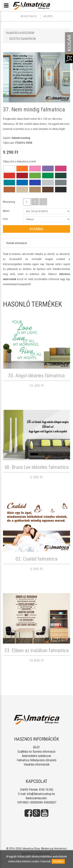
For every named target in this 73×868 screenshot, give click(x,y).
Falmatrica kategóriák (20, 33)
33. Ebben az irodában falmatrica (36, 650)
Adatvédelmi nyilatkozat (36, 756)
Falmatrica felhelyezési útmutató (37, 760)
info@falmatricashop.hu (41, 794)
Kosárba (36, 229)
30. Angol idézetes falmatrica (36, 376)
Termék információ (17, 243)
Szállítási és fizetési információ (36, 752)
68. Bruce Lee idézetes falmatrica (37, 467)
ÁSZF (36, 747)
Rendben (58, 861)
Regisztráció (29, 16)
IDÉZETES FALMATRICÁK (23, 39)
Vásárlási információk (37, 764)
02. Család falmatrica (36, 559)
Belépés (48, 16)
